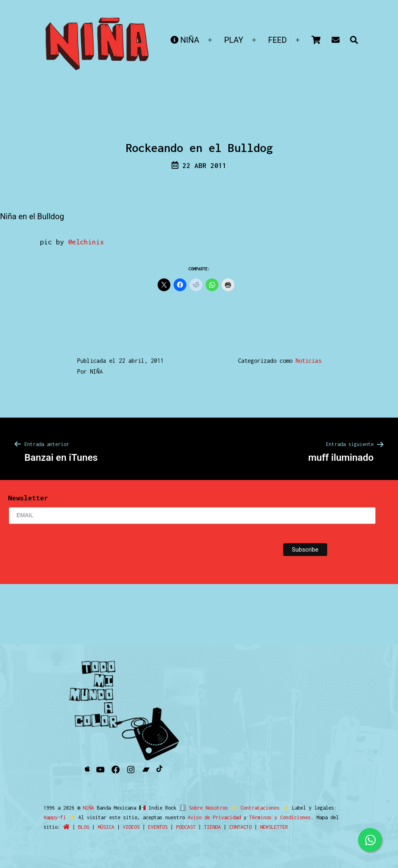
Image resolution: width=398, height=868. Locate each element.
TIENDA (184, 827)
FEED (277, 40)
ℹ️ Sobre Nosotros (202, 808)
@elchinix (86, 242)
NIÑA (185, 40)
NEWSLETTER (245, 827)
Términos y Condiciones (263, 817)
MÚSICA (77, 827)
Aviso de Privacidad (197, 817)
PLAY (234, 40)
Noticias (308, 361)
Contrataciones (257, 808)
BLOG (55, 827)
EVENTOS (129, 827)
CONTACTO (212, 827)
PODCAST (157, 827)
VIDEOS (102, 827)
